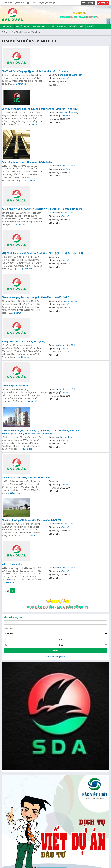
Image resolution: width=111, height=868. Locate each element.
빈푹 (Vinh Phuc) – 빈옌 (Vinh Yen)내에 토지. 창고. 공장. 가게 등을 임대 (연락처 (42, 253)
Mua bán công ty (40, 26)
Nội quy (20, 3)
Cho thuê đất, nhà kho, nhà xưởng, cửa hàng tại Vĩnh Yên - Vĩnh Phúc (40, 109)
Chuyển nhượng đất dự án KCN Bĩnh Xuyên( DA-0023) (31, 520)
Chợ (81, 26)
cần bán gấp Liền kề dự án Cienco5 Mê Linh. (26, 478)
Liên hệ (32, 3)
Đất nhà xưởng (58, 26)
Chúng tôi (8, 26)
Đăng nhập (88, 3)
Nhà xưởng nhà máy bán (71, 75)
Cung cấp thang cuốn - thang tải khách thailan (27, 162)
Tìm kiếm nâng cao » (55, 657)
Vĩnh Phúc (65, 78)
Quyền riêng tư (48, 3)
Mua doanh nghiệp (68, 301)
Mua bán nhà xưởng (69, 112)
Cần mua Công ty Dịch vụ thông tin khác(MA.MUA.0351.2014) (35, 297)
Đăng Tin (103, 3)
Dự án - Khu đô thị (68, 166)
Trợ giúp (7, 3)
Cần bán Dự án (66, 213)
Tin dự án (91, 26)
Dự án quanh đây (12, 31)
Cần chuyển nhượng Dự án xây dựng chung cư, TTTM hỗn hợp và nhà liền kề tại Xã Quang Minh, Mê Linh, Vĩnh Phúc (40, 432)
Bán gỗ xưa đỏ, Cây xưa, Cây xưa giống (23, 341)
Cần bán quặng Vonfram (15, 386)
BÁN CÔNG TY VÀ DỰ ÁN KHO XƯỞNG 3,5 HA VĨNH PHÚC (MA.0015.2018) (42, 209)
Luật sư (72, 26)
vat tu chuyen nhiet (13, 564)
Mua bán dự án (22, 26)
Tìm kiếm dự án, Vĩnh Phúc (28, 32)
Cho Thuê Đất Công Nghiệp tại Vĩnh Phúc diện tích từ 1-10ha (35, 71)
